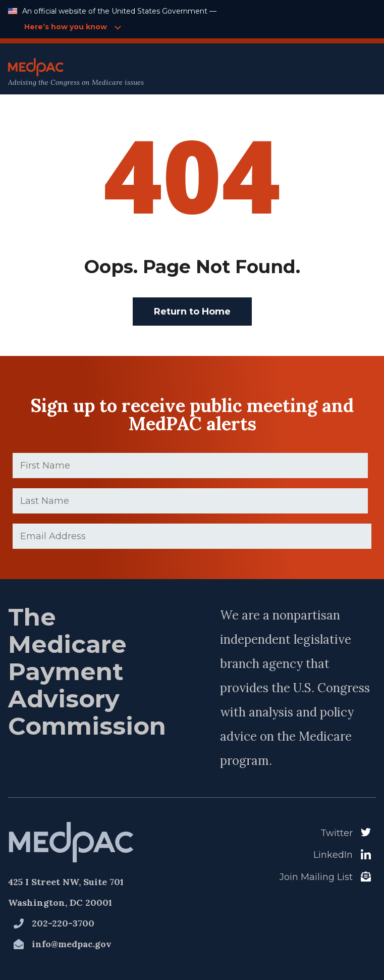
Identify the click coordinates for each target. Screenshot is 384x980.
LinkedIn (333, 855)
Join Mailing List (316, 877)
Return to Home (192, 312)
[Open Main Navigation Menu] (354, 72)
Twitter (337, 833)
